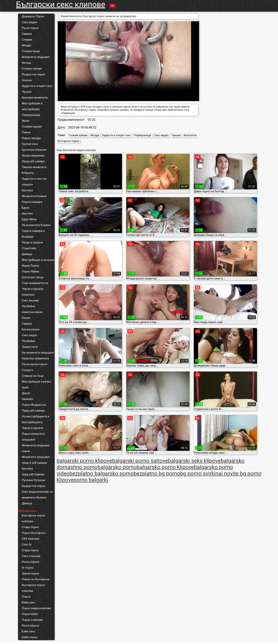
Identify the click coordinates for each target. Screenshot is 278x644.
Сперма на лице (33, 376)
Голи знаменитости (35, 283)
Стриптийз (29, 248)
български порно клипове (33, 588)
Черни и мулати (33, 289)
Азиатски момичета (35, 358)
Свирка (27, 34)
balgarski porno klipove (84, 461)
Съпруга (27, 370)
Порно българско (34, 533)
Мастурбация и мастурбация (32, 106)
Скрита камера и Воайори (33, 234)
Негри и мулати (32, 242)
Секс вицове (30, 300)
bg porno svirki (198, 473)
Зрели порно (30, 573)
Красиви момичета (35, 98)
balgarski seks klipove (194, 461)
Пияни (26, 132)
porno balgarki (91, 480)
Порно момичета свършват (33, 437)
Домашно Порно (33, 16)
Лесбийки (28, 306)
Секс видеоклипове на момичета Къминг (37, 495)
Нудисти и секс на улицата (34, 182)
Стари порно (30, 527)
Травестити (30, 347)
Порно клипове (32, 620)
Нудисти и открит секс (37, 86)
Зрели (26, 393)
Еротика (27, 190)
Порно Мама (30, 271)
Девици (27, 254)
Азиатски (28, 295)
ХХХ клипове (31, 539)
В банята (28, 173)
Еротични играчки (34, 150)
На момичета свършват (38, 353)
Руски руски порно (34, 364)
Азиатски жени (32, 312)
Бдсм (25, 208)
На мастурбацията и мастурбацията (36, 419)
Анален (27, 80)
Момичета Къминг (34, 196)
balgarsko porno (117, 467)
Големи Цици (31, 51)
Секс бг (27, 544)
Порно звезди (31, 138)
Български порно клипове (34, 518)
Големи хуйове (32, 69)
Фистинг (28, 214)
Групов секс (30, 144)
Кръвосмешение (33, 156)
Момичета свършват (36, 57)
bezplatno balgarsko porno (102, 473)
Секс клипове (31, 556)
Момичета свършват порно (36, 448)
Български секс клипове (61, 5)
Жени (26, 121)
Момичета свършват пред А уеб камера (36, 460)
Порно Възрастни (34, 405)
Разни (26, 318)
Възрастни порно (34, 74)
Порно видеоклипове (36, 608)
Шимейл (28, 399)
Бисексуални (31, 329)
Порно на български (36, 579)
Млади (26, 45)
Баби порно (30, 637)
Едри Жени (29, 219)
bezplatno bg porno (157, 473)
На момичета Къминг (36, 225)
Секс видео (30, 22)
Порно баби (30, 614)
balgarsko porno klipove (165, 467)
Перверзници (31, 115)
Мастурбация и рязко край (36, 385)
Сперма (27, 40)
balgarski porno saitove (140, 461)
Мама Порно (30, 266)
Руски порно (30, 28)
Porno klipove (31, 562)
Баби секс (29, 631)
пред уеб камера (33, 474)
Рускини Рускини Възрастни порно (34, 483)
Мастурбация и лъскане (38, 260)
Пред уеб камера (33, 161)
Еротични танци (33, 277)
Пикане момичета (34, 167)
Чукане (27, 92)
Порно (26, 597)
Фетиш (26, 63)
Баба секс (28, 602)
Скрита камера (32, 202)
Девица (27, 503)
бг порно (28, 568)
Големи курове (32, 127)
